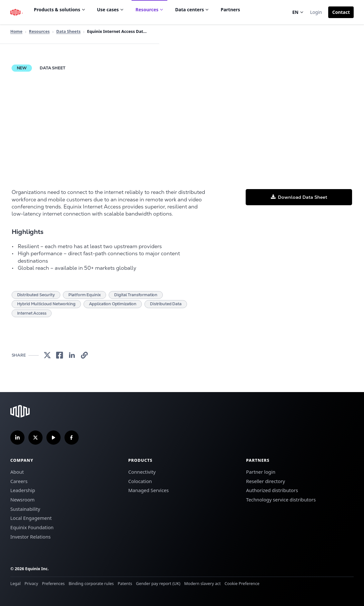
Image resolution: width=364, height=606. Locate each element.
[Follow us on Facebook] (72, 438)
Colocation (140, 481)
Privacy (31, 583)
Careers (19, 481)
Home (16, 31)
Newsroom (22, 500)
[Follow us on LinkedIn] (17, 438)
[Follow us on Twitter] (35, 438)
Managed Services (149, 490)
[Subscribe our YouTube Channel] (54, 438)
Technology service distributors (281, 500)
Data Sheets (68, 31)
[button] (341, 12)
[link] (47, 355)
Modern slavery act (202, 583)
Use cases (111, 10)
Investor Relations (30, 537)
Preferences (53, 583)
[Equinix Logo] (17, 12)
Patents (125, 583)
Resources (149, 10)
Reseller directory (266, 481)
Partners (230, 10)
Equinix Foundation (32, 527)
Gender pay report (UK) (158, 583)
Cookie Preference (242, 583)
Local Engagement (31, 518)
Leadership (23, 490)
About (17, 472)
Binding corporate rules (91, 583)
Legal (15, 583)
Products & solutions (60, 10)
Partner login (261, 472)
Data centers (192, 10)
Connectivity (142, 472)
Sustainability (25, 509)
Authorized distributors (272, 490)
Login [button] (316, 12)
